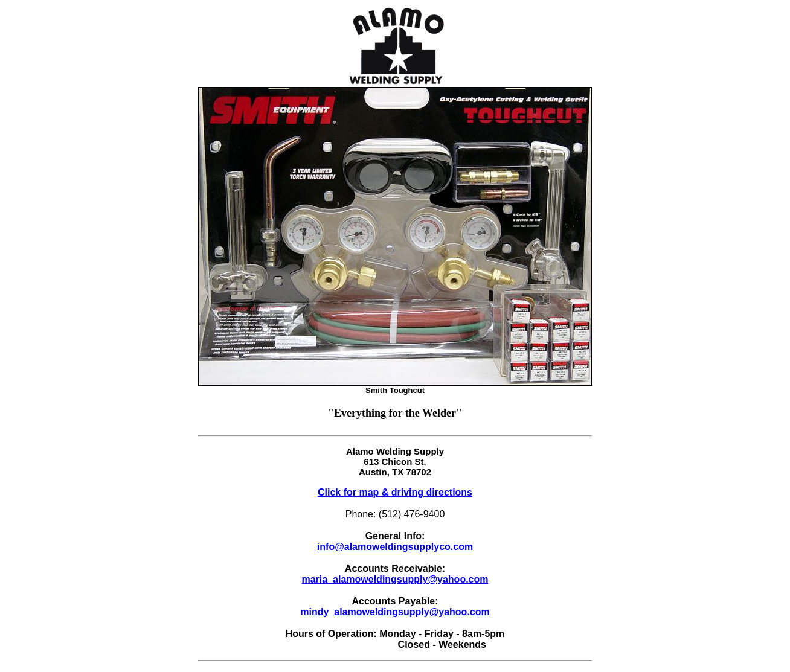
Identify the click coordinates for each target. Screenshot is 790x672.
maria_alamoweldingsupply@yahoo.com (395, 579)
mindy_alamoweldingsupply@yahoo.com (395, 612)
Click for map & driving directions (395, 492)
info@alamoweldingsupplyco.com (395, 547)
